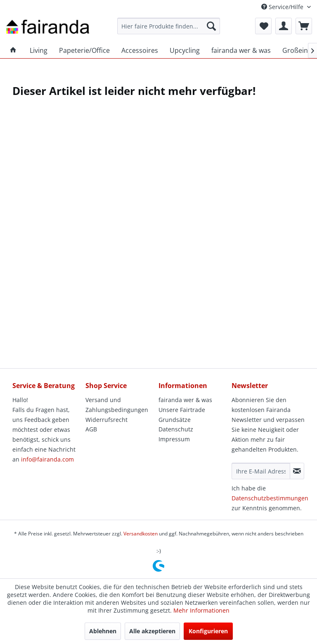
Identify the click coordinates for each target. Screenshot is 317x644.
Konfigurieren (208, 631)
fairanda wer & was (185, 400)
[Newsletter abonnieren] (297, 471)
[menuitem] (169, 26)
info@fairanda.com (47, 459)
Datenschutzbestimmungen (270, 498)
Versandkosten (141, 534)
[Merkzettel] (263, 26)
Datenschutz (176, 429)
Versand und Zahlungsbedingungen (117, 405)
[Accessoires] (140, 50)
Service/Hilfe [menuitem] (283, 7)
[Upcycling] (185, 50)
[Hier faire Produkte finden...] (169, 26)
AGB (91, 429)
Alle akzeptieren (152, 631)
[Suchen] (211, 26)
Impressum (174, 439)
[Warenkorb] (304, 26)
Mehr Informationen (201, 610)
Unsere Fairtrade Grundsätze (182, 415)
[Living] (39, 50)
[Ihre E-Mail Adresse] (261, 471)
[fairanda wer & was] (241, 50)
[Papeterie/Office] (84, 50)
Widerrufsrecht (106, 420)
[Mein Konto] (284, 26)
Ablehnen (103, 631)
